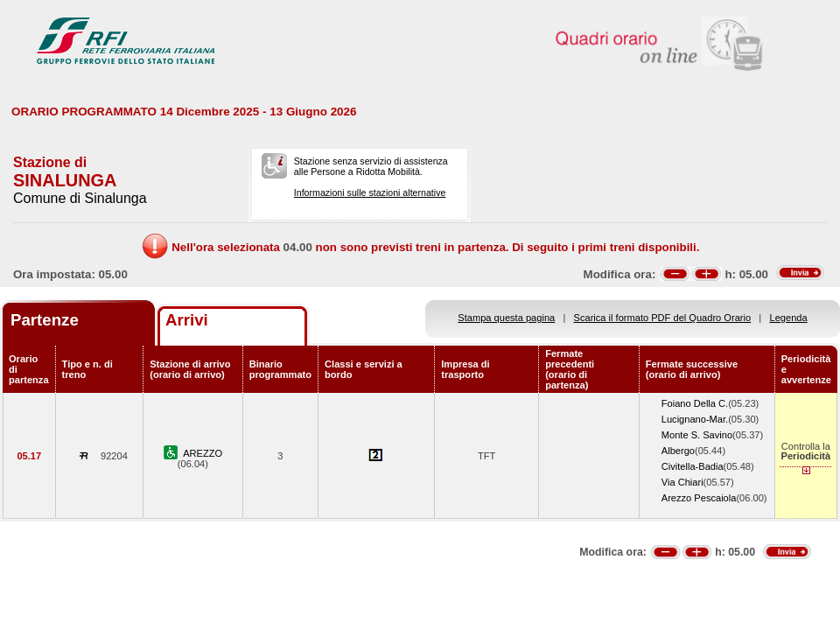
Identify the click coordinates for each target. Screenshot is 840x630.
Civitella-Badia (693, 466)
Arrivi (187, 320)
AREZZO (203, 453)
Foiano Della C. (695, 403)
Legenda (789, 318)
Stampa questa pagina (506, 318)
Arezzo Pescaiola (699, 498)
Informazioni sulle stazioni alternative (370, 192)
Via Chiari (682, 482)
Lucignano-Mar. (695, 419)
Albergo (678, 451)
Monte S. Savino (697, 435)
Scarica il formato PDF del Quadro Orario (663, 318)
